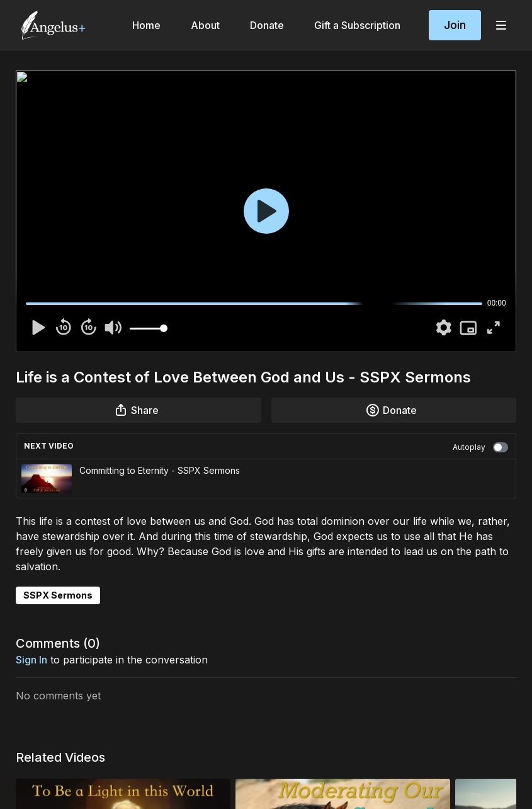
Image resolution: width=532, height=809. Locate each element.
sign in (31, 660)
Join (455, 25)
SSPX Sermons (58, 595)
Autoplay (480, 447)
